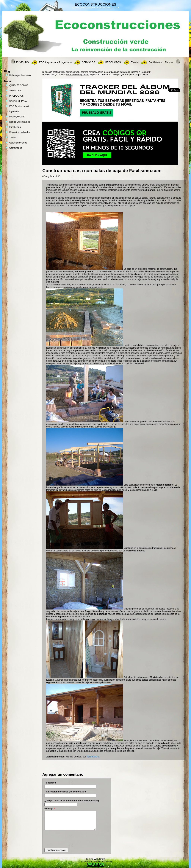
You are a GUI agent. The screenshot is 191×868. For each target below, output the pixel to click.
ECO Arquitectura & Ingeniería (55, 62)
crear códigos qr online (78, 75)
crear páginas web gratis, (118, 72)
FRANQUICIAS (17, 117)
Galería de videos (18, 143)
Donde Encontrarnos (20, 122)
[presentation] (73, 839)
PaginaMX (146, 72)
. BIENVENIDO (21, 62)
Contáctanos (155, 62)
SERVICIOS (89, 62)
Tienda (135, 62)
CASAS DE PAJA (18, 101)
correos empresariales (92, 72)
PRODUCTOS (113, 62)
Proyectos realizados (20, 132)
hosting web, (59, 72)
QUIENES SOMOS (19, 85)
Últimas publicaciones (20, 75)
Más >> (169, 62)
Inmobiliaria (15, 127)
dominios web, (73, 72)
